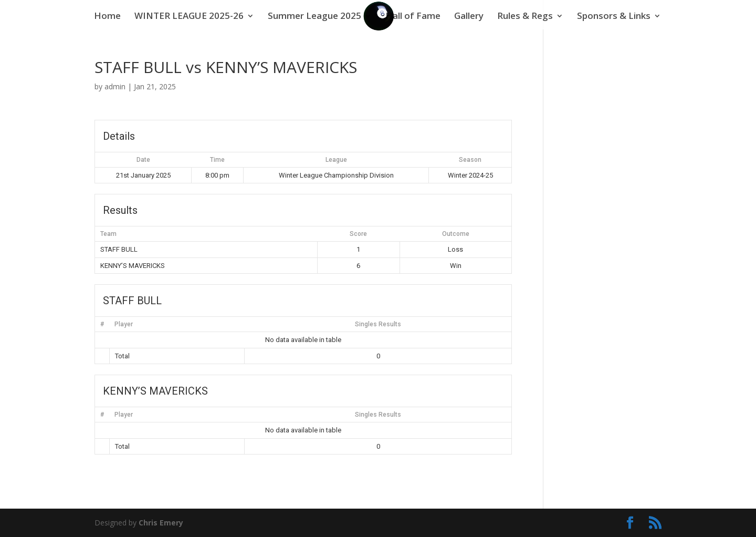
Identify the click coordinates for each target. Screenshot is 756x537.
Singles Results (378, 324)
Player (124, 324)
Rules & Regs (525, 17)
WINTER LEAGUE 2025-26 (189, 17)
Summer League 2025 (314, 17)
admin (115, 86)
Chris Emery (161, 523)
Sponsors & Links (614, 17)
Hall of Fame (413, 17)
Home (107, 17)
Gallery (469, 17)
